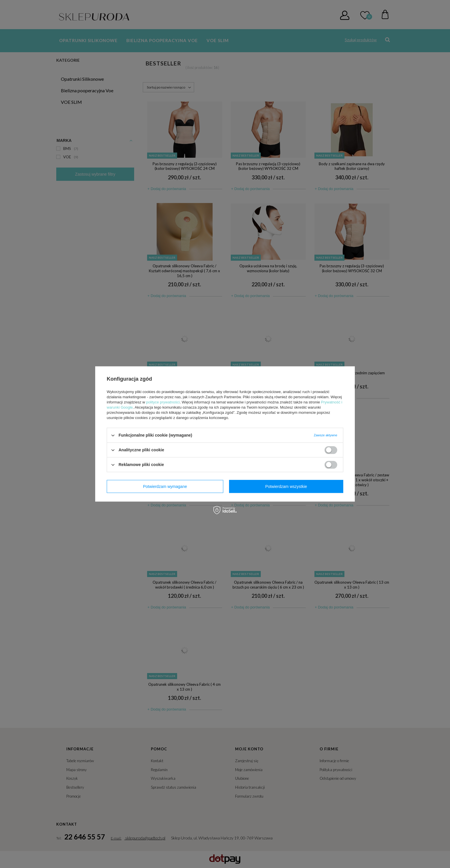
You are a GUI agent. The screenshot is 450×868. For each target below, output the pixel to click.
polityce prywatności (163, 402)
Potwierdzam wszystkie (286, 486)
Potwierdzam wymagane (165, 486)
